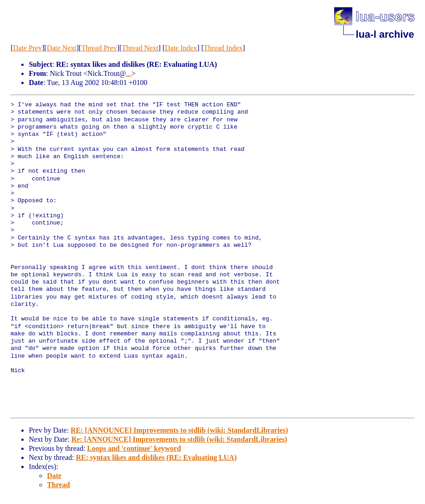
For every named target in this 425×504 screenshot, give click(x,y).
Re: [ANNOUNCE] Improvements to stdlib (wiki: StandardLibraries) (179, 439)
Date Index (181, 48)
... (128, 73)
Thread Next (140, 48)
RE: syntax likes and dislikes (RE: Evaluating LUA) (156, 457)
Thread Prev (99, 48)
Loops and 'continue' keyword (134, 448)
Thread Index (223, 48)
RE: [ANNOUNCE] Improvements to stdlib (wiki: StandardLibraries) (179, 430)
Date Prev (28, 48)
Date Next (62, 48)
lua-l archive (385, 34)
